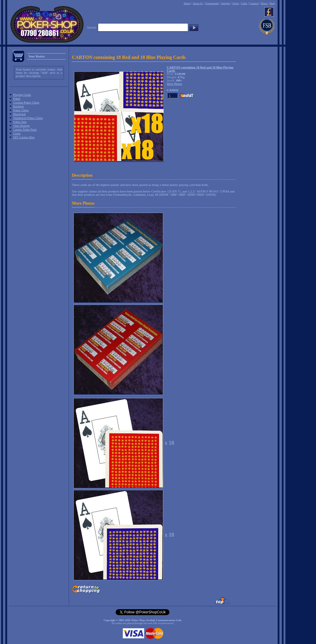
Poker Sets (20, 122)
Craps (17, 133)
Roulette (18, 106)
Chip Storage (21, 126)
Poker (17, 99)
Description (82, 175)
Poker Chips (21, 110)
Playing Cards (22, 95)
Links (244, 3)
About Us (198, 3)
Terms (235, 3)
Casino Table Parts (25, 130)
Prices (264, 3)
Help (272, 3)
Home (187, 3)
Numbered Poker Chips (28, 118)
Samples (225, 3)
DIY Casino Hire (24, 137)
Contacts (254, 3)
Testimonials (212, 3)
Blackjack (19, 114)
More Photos (83, 203)
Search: (92, 28)
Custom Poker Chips (26, 102)
